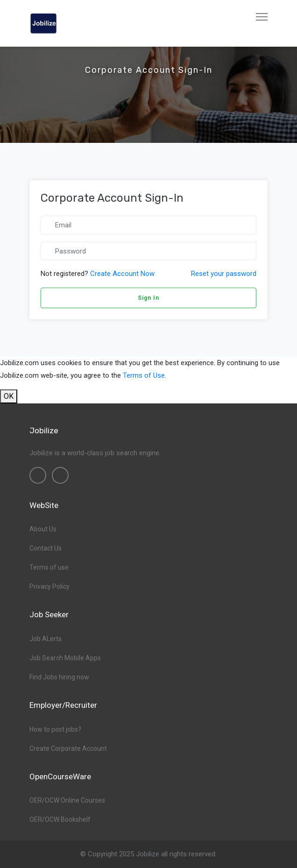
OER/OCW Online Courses (67, 800)
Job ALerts (46, 639)
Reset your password (224, 274)
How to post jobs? (55, 729)
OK (9, 396)
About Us (43, 529)
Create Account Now (122, 274)
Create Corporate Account (68, 748)
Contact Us (46, 548)
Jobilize (148, 854)
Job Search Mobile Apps (65, 658)
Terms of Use (144, 375)
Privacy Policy (49, 586)
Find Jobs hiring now (59, 677)
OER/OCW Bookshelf (60, 819)
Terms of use (49, 567)
